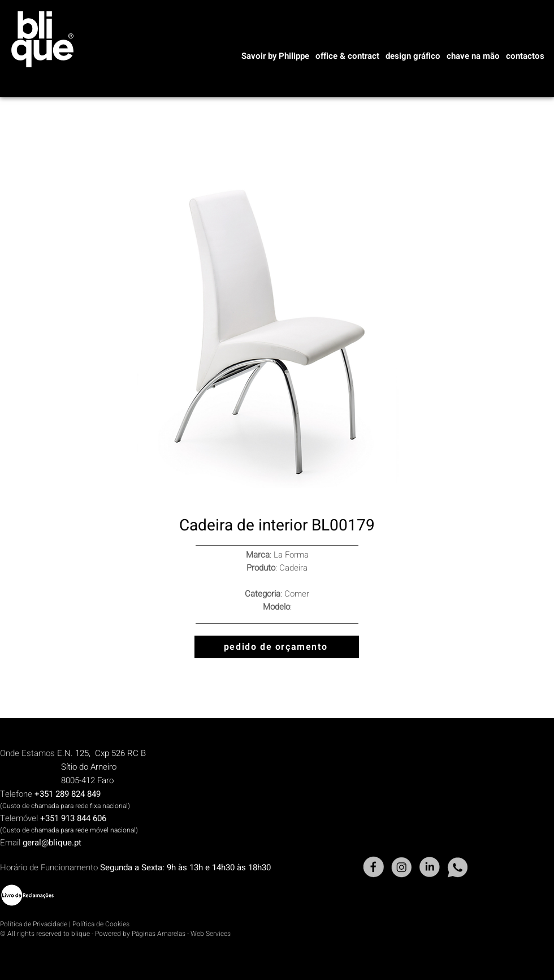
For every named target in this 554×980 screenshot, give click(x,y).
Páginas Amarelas (159, 934)
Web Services (211, 934)
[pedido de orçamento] (277, 647)
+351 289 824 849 (68, 794)
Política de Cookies (101, 924)
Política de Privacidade (34, 924)
